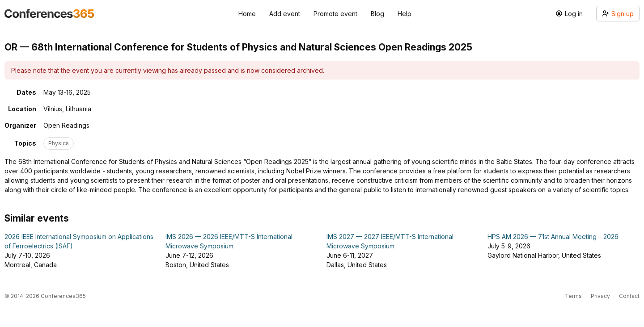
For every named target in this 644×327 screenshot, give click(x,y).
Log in (569, 14)
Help (405, 14)
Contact (629, 296)
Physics (59, 143)
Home (247, 14)
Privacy (600, 296)
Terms (573, 296)
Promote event (335, 14)
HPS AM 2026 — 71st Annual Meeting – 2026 (553, 237)
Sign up (618, 14)
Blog (377, 14)
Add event (285, 14)
